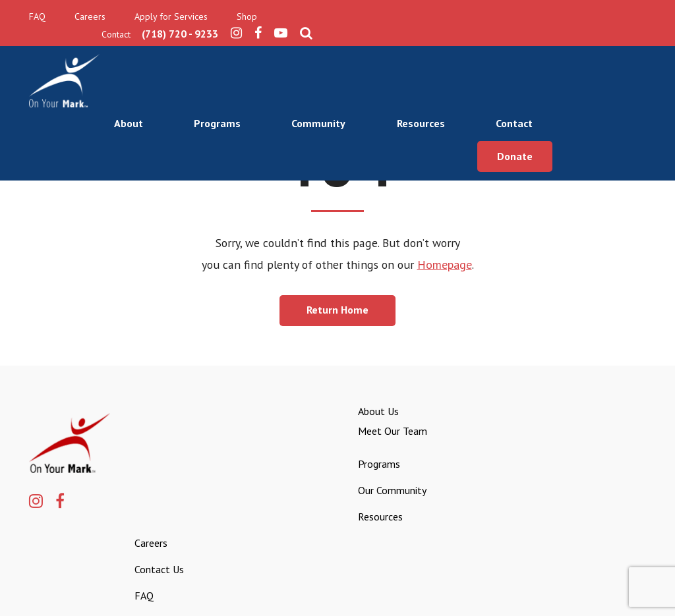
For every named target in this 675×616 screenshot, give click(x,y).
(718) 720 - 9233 (504, 17)
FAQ (37, 17)
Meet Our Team (354, 437)
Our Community (353, 497)
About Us (339, 418)
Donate (608, 88)
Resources (513, 57)
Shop (247, 17)
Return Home (337, 316)
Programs (308, 57)
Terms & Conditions (602, 592)
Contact (608, 57)
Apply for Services (171, 17)
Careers (90, 17)
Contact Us (594, 451)
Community (410, 57)
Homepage (443, 270)
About (218, 57)
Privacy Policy (522, 592)
